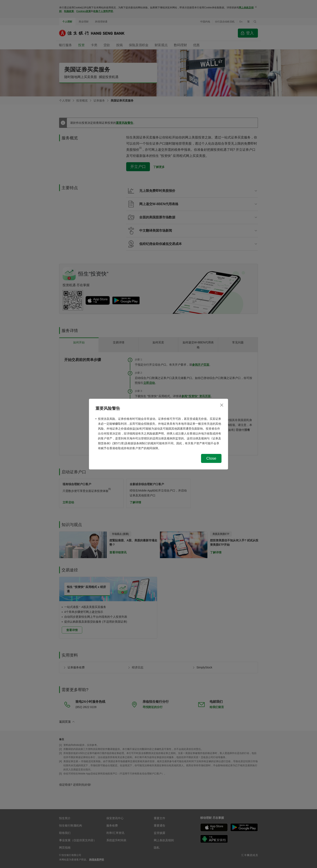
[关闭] (222, 405)
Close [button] (211, 458)
